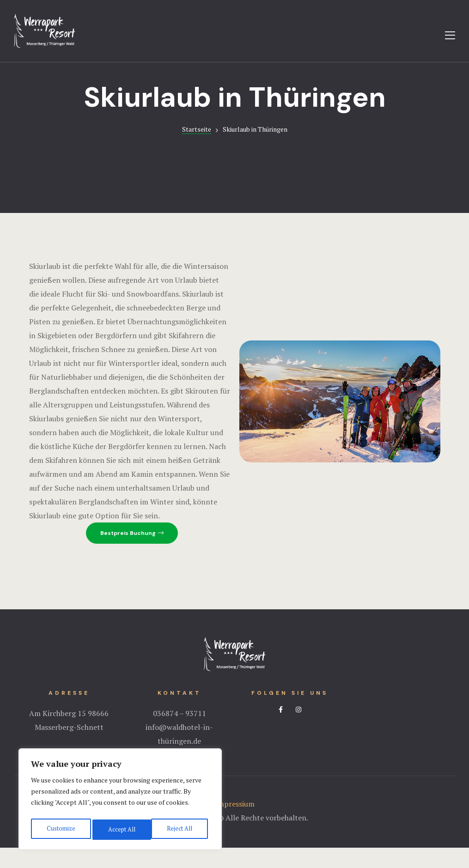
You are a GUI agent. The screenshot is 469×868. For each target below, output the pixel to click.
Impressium (235, 824)
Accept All (180, 829)
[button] (132, 553)
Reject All (120, 829)
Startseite (197, 149)
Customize (60, 829)
